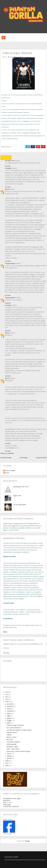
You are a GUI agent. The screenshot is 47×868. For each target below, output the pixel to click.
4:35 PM (8, 376)
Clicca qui (6, 653)
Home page (24, 458)
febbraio (10, 756)
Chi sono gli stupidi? (19, 505)
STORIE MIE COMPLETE (11, 807)
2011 (7, 697)
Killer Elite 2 (7, 800)
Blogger (27, 841)
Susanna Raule (10, 263)
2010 (7, 699)
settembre (10, 711)
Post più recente (6, 458)
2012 (7, 694)
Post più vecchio (41, 458)
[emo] (7, 189)
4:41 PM (8, 451)
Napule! (9, 735)
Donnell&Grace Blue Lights (12, 798)
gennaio (10, 758)
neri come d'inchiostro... (14, 728)
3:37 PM (8, 187)
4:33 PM (8, 331)
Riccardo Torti (10, 161)
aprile (9, 723)
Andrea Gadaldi (10, 471)
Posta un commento (7, 453)
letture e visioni (12, 737)
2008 (7, 761)
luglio (9, 716)
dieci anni (10, 739)
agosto (9, 713)
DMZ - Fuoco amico (13, 749)
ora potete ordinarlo (13, 742)
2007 (7, 763)
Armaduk (8, 168)
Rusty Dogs (7, 804)
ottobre (10, 709)
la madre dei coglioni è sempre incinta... (19, 730)
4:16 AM (8, 166)
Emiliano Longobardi (8, 820)
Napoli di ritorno (12, 732)
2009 (7, 702)
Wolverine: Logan (12, 747)
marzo (9, 754)
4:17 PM (8, 261)
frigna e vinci (17, 496)
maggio (10, 720)
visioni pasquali (11, 744)
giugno (9, 718)
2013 (7, 692)
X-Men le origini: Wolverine (15, 725)
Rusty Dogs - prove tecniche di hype (18, 751)
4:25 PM (8, 295)
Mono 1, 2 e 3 (8, 802)
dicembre (10, 704)
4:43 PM (8, 443)
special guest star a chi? (21, 487)
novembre (10, 706)
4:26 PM (8, 303)
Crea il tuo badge (7, 834)
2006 (7, 766)
